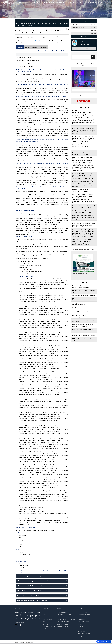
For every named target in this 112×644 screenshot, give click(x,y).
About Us (38, 3)
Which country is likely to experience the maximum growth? (42, 581)
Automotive (81, 627)
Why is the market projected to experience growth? (42, 577)
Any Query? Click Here (84, 49)
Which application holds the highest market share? (42, 586)
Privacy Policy (47, 619)
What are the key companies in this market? (42, 591)
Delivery (45, 622)
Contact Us (101, 3)
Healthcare (81, 625)
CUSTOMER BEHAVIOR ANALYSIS (65, 624)
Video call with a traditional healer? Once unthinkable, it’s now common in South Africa (83, 344)
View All (84, 90)
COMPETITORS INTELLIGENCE (64, 619)
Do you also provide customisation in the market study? (42, 601)
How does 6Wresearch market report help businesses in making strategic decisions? (42, 596)
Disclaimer (46, 624)
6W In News (75, 3)
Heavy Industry (82, 620)
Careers (45, 617)
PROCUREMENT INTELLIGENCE (64, 622)
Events (82, 3)
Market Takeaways (91, 3)
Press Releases (59, 3)
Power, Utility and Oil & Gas (85, 619)
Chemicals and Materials (84, 615)
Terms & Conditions (48, 620)
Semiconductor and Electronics (85, 617)
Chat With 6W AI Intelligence (103, 641)
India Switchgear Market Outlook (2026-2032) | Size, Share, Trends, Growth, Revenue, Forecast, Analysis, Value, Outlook (84, 154)
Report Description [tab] (22, 48)
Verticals (68, 3)
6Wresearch (21, 643)
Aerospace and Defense (84, 613)
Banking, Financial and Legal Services (87, 631)
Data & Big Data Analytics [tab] (58, 48)
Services (44, 3)
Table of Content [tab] (34, 48)
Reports (51, 3)
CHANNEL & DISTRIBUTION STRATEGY (66, 620)
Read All (75, 316)
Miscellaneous (81, 636)
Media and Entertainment (84, 634)
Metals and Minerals (83, 632)
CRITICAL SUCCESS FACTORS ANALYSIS (66, 629)
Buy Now (84, 36)
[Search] (93, 57)
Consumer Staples (82, 629)
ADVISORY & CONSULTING (63, 613)
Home (32, 3)
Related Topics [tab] (45, 48)
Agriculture (81, 637)
